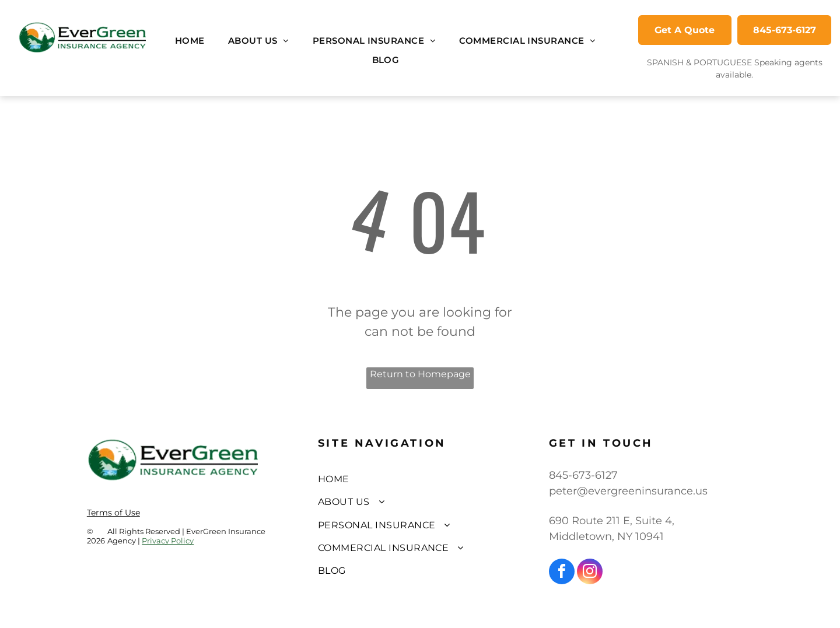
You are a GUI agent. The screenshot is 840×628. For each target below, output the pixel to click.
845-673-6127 (583, 475)
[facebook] (562, 573)
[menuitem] (190, 41)
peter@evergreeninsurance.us (628, 491)
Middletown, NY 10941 (606, 536)
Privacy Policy (168, 541)
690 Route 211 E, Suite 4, (612, 521)
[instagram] (590, 573)
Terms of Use (113, 513)
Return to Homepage (420, 374)
